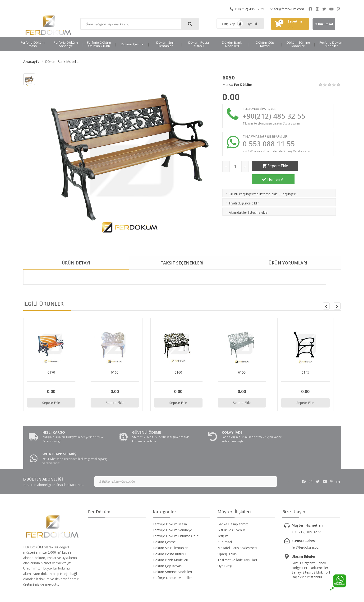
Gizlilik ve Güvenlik (231, 509)
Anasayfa (31, 62)
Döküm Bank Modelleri (232, 44)
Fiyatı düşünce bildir (244, 192)
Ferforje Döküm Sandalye (66, 44)
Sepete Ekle (273, 166)
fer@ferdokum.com (287, 9)
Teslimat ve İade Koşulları (237, 539)
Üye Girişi (225, 544)
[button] (337, 306)
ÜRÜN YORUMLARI (288, 263)
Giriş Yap (229, 24)
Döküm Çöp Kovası (265, 44)
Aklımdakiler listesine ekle (248, 201)
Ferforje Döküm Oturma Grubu (99, 44)
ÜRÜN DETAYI (76, 263)
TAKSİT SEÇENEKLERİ (182, 263)
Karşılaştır (288, 182)
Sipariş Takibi (227, 532)
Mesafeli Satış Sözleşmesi (237, 526)
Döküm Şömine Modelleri (298, 44)
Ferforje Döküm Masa (33, 44)
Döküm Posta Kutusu (199, 44)
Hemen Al (319, 166)
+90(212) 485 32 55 (247, 9)
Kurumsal (324, 24)
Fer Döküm (243, 85)
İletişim (223, 515)
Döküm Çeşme (132, 44)
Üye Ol (252, 24)
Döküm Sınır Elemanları (166, 44)
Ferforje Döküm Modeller (331, 44)
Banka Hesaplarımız (233, 502)
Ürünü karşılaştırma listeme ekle (253, 182)
